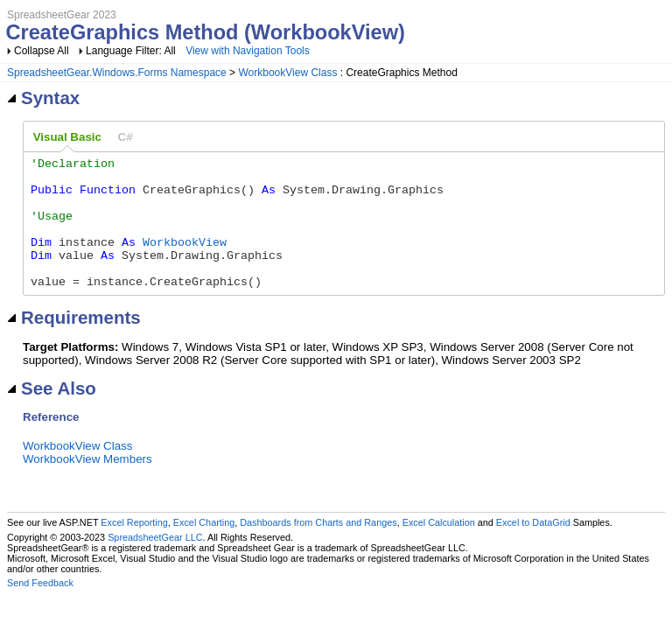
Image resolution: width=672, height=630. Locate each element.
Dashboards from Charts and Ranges (318, 549)
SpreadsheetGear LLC (155, 563)
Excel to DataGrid (533, 549)
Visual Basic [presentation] (67, 137)
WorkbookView (185, 260)
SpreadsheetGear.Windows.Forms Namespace (117, 73)
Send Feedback (40, 609)
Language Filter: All (132, 51)
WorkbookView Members (87, 485)
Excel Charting (204, 549)
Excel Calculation (439, 549)
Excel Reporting (134, 549)
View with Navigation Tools (248, 51)
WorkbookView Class (287, 73)
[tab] (67, 137)
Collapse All (42, 51)
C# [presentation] (126, 137)
